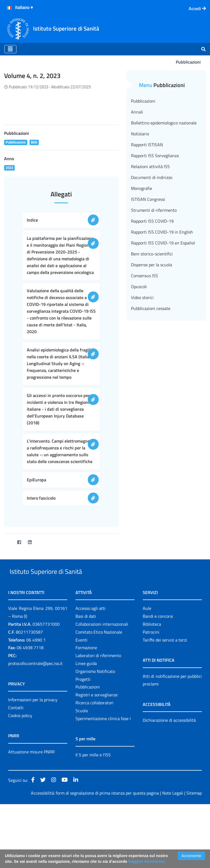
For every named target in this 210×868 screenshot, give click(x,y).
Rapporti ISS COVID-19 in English (162, 232)
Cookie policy (20, 779)
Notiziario (140, 134)
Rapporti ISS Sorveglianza (155, 156)
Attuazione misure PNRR (31, 815)
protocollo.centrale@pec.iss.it (35, 727)
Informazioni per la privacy (33, 763)
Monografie (142, 188)
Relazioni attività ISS (150, 166)
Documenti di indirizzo (152, 177)
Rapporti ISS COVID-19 (152, 221)
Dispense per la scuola (151, 265)
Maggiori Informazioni (147, 861)
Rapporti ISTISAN (147, 145)
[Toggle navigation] (10, 49)
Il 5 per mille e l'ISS (93, 818)
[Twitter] (8, 593)
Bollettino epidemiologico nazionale (164, 123)
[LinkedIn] (30, 593)
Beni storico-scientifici (152, 254)
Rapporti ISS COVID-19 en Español (163, 243)
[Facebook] (19, 593)
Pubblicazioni (143, 101)
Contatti (16, 771)
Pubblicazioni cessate (151, 308)
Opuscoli (139, 287)
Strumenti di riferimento (154, 210)
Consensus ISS (145, 276)
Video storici (142, 297)
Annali (137, 112)
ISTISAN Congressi (148, 199)
